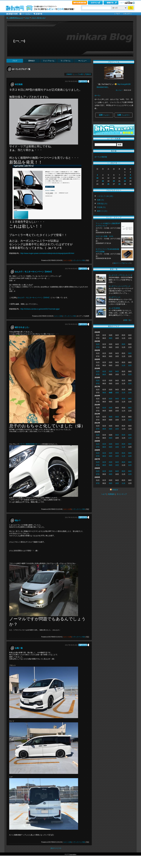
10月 (117, 393)
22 (125, 181)
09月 (111, 338)
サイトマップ (122, 494)
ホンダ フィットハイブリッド (120, 286)
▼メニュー (82, 61)
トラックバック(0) (79, 260)
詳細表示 (70, 74)
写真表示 (88, 74)
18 (103, 181)
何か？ (18, 520)
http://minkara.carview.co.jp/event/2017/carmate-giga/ (40, 309)
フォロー (104, 115)
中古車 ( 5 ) (101, 207)
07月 (98, 347)
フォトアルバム (49, 61)
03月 (111, 371)
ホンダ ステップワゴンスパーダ (120, 275)
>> (119, 163)
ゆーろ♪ (97, 95)
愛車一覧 (127, 320)
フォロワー (124, 115)
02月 (104, 371)
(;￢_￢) (19, 41)
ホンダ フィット (115, 297)
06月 (130, 353)
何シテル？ (119, 90)
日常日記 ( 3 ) (102, 204)
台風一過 (19, 648)
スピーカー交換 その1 (104, 236)
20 (114, 181)
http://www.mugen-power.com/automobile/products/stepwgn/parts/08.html (47, 253)
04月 (117, 371)
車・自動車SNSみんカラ (15, 18)
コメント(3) (67, 509)
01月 (98, 344)
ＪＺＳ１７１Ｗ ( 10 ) (105, 196)
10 (97, 178)
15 (125, 178)
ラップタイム (66, 61)
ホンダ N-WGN (114, 308)
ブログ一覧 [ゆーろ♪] (38, 18)
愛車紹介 (32, 61)
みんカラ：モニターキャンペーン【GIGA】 (34, 272)
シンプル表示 (79, 74)
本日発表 (19, 84)
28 (119, 184)
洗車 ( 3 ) (100, 200)
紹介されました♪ (22, 327)
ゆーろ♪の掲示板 (101, 157)
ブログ (27, 18)
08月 (104, 375)
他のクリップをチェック (122, 263)
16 (130, 178)
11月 (123, 365)
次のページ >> (56, 848)
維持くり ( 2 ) (102, 211)
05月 (123, 344)
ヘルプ (122, 3)
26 (108, 184)
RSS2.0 (115, 490)
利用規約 (111, 494)
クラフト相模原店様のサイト (30, 444)
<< (109, 163)
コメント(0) (58, 316)
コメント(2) (67, 260)
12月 (130, 365)
